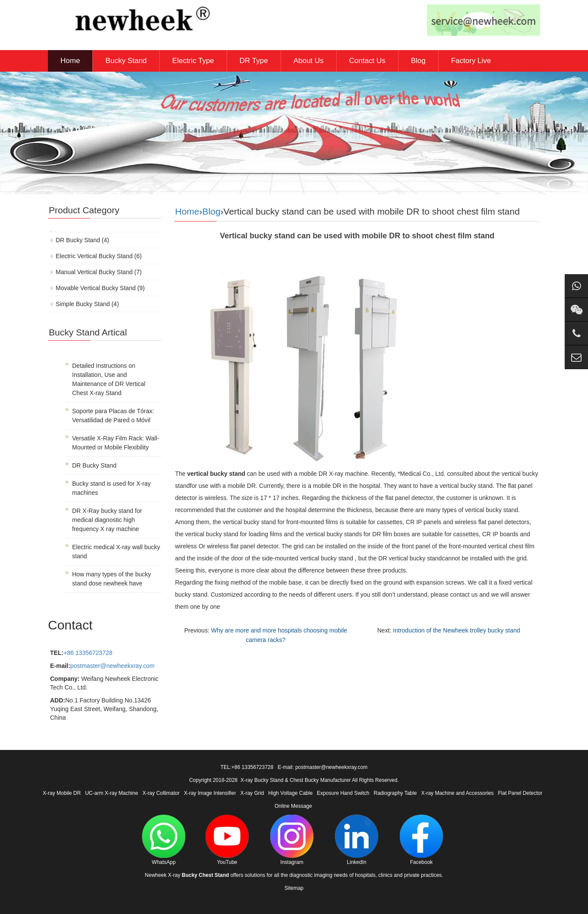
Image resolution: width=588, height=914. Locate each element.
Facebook (421, 840)
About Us (309, 61)
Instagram (292, 840)
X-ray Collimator (161, 793)
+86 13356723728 (88, 653)
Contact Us (367, 61)
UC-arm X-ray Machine (112, 793)
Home (70, 61)
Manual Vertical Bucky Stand (94, 272)
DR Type (254, 61)
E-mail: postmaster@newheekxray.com (322, 767)
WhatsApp (164, 840)
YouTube (227, 840)
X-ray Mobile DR (62, 793)
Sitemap (294, 888)
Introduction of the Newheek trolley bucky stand (456, 630)
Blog (418, 61)
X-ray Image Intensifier (210, 793)
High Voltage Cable (290, 793)
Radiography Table (395, 793)
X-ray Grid (252, 793)
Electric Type (193, 61)
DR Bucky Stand (78, 240)
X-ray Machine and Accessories (457, 793)
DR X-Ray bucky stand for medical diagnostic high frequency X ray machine (107, 520)
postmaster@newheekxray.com (112, 666)
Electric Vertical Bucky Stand (94, 256)
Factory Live (471, 61)
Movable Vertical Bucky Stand (96, 288)
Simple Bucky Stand (83, 304)
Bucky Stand (126, 61)
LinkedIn (357, 840)
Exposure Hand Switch (343, 793)
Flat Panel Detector (520, 793)
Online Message (293, 806)
